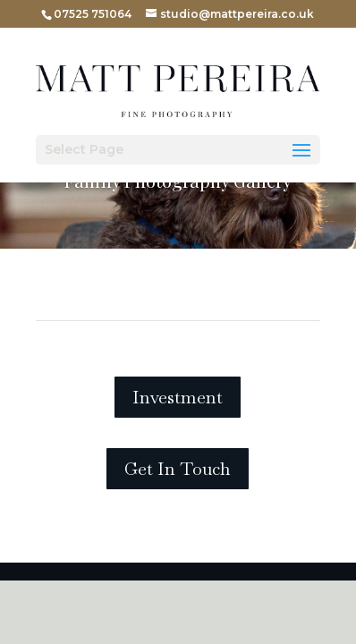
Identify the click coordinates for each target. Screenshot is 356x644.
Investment (178, 397)
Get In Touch (178, 469)
